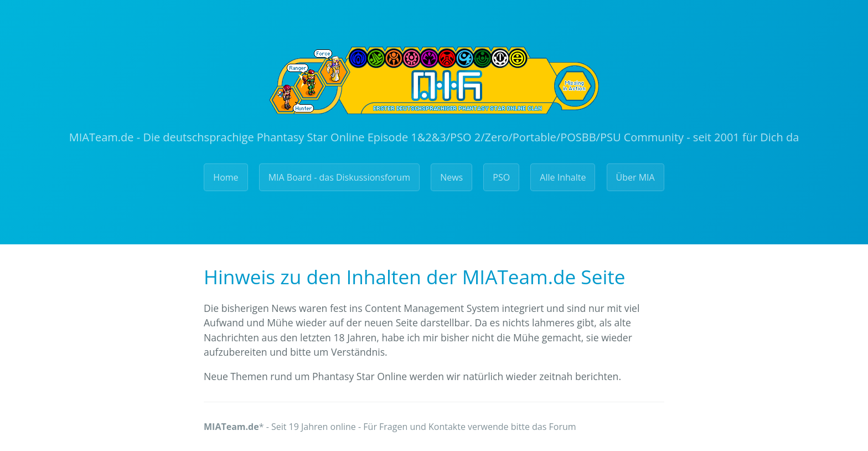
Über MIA (635, 177)
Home (226, 177)
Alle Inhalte (563, 177)
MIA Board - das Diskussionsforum (339, 177)
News (451, 177)
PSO (501, 177)
